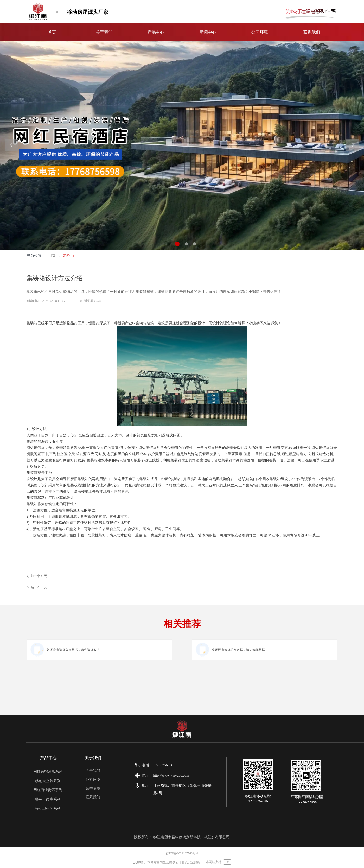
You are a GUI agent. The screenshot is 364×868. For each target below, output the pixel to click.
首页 (52, 256)
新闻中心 (69, 256)
